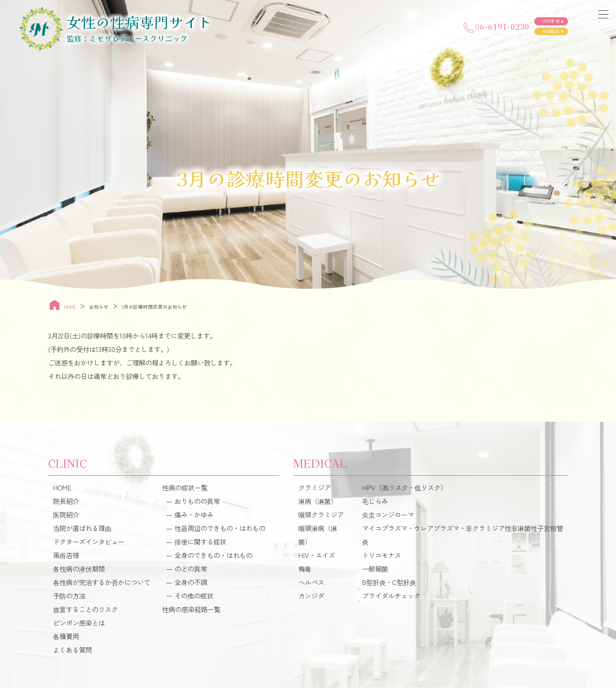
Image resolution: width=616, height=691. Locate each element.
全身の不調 (191, 586)
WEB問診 (537, 34)
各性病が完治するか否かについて (102, 586)
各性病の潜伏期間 (79, 572)
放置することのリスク (85, 613)
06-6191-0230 (436, 26)
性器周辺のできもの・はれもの (220, 531)
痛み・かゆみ (194, 518)
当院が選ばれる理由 (82, 531)
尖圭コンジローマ (388, 518)
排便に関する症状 (200, 545)
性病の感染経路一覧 (191, 613)
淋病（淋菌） (318, 504)
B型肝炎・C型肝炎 (389, 586)
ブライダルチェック (391, 599)
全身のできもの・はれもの (213, 559)
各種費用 (66, 639)
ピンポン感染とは (79, 626)
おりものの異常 (197, 504)
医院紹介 (66, 518)
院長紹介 (66, 504)
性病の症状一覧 (185, 491)
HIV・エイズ (317, 559)
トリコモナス (381, 559)
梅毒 (305, 572)
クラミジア (314, 491)
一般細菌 (375, 572)
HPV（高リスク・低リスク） (404, 491)
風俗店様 (66, 559)
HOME (62, 491)
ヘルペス (311, 586)
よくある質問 (72, 653)
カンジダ (311, 599)
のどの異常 (191, 572)
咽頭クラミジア (321, 518)
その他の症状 (194, 599)
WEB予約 (537, 17)
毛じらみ (375, 504)
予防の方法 (69, 599)
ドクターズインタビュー (89, 545)
